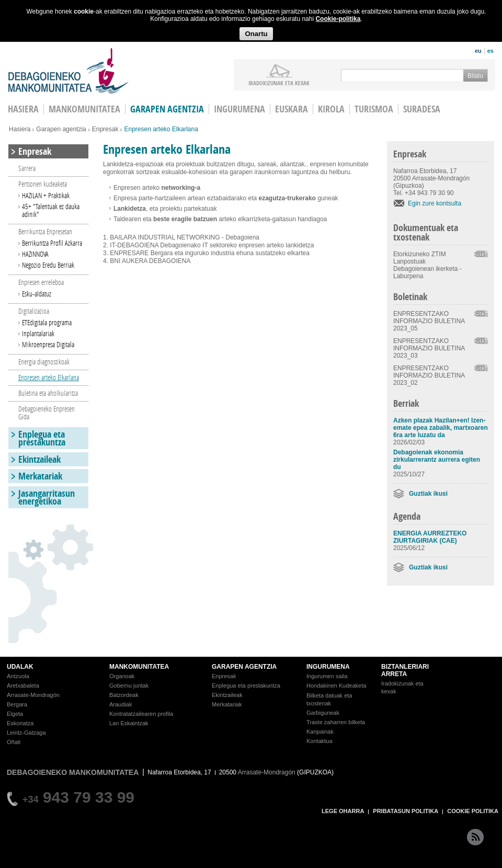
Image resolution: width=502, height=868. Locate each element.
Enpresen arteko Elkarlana (49, 377)
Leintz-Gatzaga (26, 733)
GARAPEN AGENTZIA (244, 667)
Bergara (17, 704)
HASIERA (23, 109)
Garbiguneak (323, 713)
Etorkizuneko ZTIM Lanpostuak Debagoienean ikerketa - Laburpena (427, 265)
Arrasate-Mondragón (33, 695)
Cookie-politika (338, 19)
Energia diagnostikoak (44, 362)
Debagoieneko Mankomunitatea (69, 71)
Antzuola (18, 676)
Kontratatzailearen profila (141, 714)
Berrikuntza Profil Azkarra (52, 243)
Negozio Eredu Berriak (48, 265)
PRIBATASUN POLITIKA (406, 811)
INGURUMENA (328, 667)
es (490, 51)
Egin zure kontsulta (435, 203)
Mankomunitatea (84, 109)
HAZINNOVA (35, 254)
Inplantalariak (38, 333)
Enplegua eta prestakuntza (42, 438)
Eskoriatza (20, 723)
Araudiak (121, 704)
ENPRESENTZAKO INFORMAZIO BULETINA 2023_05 (429, 321)
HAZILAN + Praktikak (46, 195)
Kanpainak (320, 732)
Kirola (331, 109)
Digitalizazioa (34, 311)
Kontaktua (320, 741)
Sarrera (27, 168)
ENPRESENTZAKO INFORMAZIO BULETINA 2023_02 (429, 375)
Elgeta (15, 714)
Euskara (292, 109)
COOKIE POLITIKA (473, 811)
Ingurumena (239, 109)
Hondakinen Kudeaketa (336, 686)
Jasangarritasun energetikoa (47, 497)
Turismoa (374, 109)
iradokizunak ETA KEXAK (279, 83)
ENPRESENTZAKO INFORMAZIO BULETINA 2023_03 (429, 348)
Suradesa (422, 109)
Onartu (256, 34)
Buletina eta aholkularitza (48, 393)
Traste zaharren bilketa (336, 722)
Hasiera (20, 129)
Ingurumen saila (327, 676)
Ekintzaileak (39, 459)
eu (478, 51)
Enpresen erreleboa (41, 282)
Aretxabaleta (23, 686)
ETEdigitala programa (47, 322)
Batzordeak (124, 695)
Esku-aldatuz (37, 294)
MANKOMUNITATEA (139, 667)
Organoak (122, 676)
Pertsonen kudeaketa (43, 184)
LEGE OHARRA (343, 811)
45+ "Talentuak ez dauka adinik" (51, 210)
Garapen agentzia (167, 109)
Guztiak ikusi (428, 494)
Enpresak (105, 129)
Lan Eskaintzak (129, 723)
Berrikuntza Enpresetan (45, 231)
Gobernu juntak (129, 686)
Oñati (14, 742)
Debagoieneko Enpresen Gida (47, 413)
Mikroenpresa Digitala (48, 344)
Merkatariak (40, 476)
